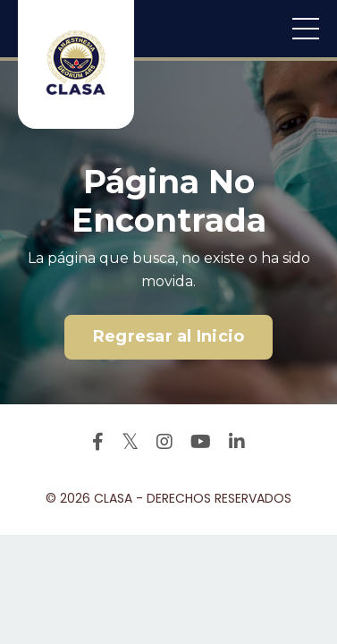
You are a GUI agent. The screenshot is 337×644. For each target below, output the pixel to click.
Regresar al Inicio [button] (169, 336)
